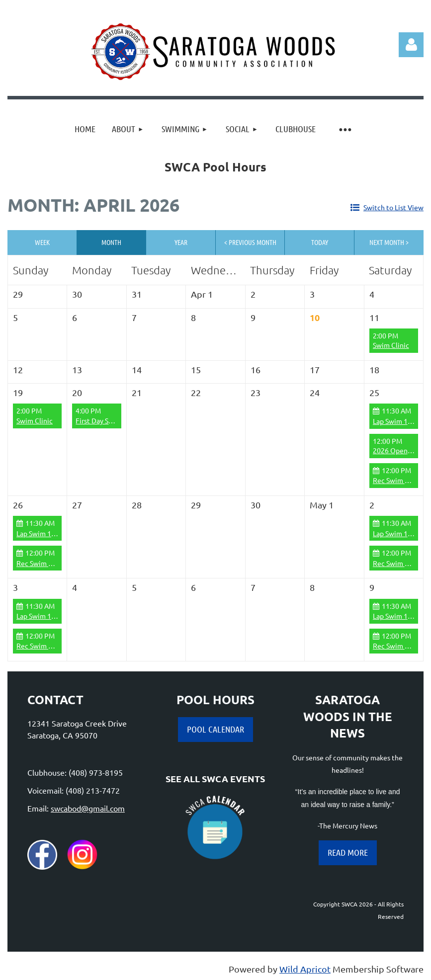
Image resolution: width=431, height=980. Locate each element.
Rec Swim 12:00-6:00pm (54, 563)
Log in (411, 45)
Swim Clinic (391, 345)
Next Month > (389, 242)
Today (320, 242)
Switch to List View (393, 207)
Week (42, 242)
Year (181, 242)
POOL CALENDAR (215, 729)
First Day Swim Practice (113, 420)
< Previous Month (250, 242)
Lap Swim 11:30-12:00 (50, 533)
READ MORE (348, 852)
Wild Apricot (305, 969)
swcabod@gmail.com (88, 808)
